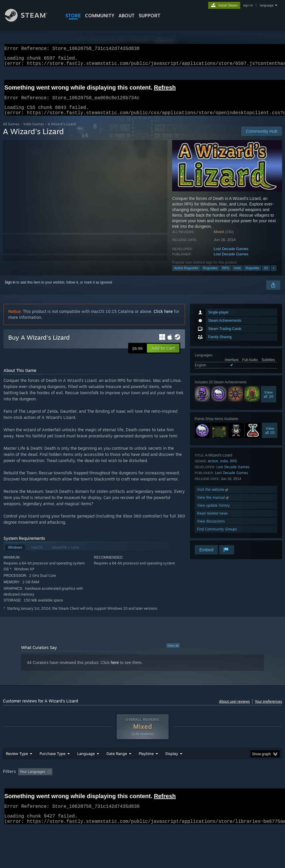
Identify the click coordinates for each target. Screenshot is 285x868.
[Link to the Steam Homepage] (30, 20)
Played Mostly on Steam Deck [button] (179, 787)
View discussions (211, 528)
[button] (163, 355)
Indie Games (34, 131)
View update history (213, 512)
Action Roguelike (186, 275)
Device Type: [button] (34, 795)
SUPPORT (150, 16)
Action (213, 468)
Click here (163, 318)
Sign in (10, 289)
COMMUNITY (100, 16)
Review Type (17, 769)
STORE (73, 16)
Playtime (146, 769)
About (127, 16)
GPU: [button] (9, 795)
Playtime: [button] (137, 787)
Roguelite (252, 275)
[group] (143, 791)
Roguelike (210, 275)
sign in (248, 5)
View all (173, 653)
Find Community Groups (217, 536)
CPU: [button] (258, 787)
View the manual (213, 504)
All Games (11, 131)
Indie (238, 275)
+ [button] (274, 275)
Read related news (212, 520)
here (115, 670)
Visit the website (213, 497)
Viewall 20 (269, 401)
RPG (226, 275)
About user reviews (234, 708)
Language (86, 769)
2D (266, 275)
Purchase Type (52, 769)
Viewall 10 (270, 437)
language (267, 5)
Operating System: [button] (228, 787)
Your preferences (268, 708)
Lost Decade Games (231, 256)
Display (172, 769)
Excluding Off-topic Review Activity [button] (91, 787)
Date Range (117, 769)
